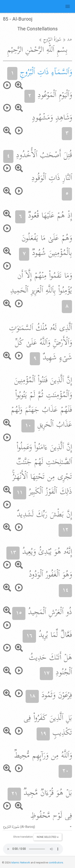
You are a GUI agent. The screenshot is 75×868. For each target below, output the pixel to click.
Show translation (23, 837)
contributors (56, 863)
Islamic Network (21, 863)
